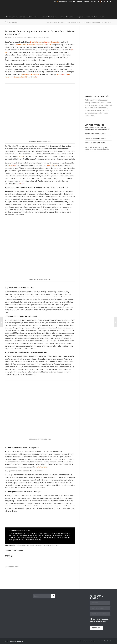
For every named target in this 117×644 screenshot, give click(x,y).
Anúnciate (87, 1)
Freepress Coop (19, 641)
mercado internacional (31, 74)
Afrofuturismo (17, 545)
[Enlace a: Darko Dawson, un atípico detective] (18, 572)
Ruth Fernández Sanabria (41, 37)
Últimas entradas (11, 22)
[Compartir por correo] (13, 556)
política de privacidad (98, 622)
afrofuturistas (42, 467)
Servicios (79, 1)
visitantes (34, 77)
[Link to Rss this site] (111, 1)
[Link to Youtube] (108, 1)
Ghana (21, 156)
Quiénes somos (63, 1)
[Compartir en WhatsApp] (8, 556)
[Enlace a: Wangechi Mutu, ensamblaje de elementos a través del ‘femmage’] (44, 573)
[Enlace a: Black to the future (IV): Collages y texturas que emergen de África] (35, 572)
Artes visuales (19, 37)
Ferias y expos (28, 37)
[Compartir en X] (6, 556)
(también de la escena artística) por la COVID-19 (33, 45)
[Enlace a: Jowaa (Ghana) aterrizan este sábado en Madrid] (27, 574)
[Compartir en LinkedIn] (10, 556)
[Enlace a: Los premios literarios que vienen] (9, 574)
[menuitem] (55, 1)
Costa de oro (52, 166)
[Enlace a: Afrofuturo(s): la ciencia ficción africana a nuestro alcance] (53, 574)
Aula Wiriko (72, 1)
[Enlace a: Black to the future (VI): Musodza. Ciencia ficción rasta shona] (71, 574)
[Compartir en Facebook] (5, 556)
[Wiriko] (20, 9)
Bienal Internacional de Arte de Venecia (44, 42)
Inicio (55, 1)
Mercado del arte (53, 545)
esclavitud (13, 166)
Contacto (94, 1)
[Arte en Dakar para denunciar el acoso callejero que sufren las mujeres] (115, 322)
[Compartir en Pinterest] (9, 556)
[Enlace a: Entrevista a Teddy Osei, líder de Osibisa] (62, 574)
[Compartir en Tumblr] (11, 556)
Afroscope (20, 184)
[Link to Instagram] (105, 1)
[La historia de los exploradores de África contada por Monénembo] (2, 322)
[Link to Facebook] (99, 1)
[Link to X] (102, 1)
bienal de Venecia (35, 545)
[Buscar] (111, 17)
